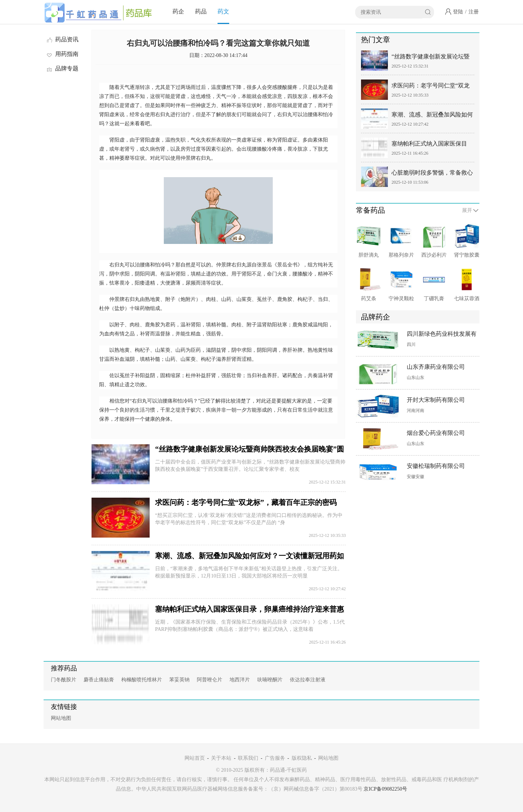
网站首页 (195, 758)
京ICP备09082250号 (385, 789)
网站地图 (61, 718)
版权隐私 (302, 758)
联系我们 (248, 758)
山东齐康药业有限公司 (436, 367)
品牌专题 (62, 68)
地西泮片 (240, 680)
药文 (223, 11)
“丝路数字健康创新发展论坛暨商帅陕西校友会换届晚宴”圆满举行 (431, 58)
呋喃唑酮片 (270, 680)
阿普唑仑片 (210, 680)
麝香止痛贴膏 (99, 680)
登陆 (458, 12)
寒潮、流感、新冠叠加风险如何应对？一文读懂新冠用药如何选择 (432, 116)
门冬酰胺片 (64, 680)
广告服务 (275, 758)
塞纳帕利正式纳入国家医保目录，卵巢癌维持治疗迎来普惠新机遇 (432, 145)
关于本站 (221, 758)
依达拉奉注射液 (308, 680)
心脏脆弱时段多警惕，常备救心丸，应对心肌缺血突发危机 (432, 174)
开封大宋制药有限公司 (436, 400)
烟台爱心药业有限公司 (436, 433)
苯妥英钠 (179, 680)
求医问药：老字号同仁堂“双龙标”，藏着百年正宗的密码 (246, 502)
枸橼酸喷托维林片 (142, 680)
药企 (178, 11)
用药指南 (62, 54)
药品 (201, 11)
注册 (474, 12)
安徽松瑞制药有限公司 (436, 466)
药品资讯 (62, 39)
